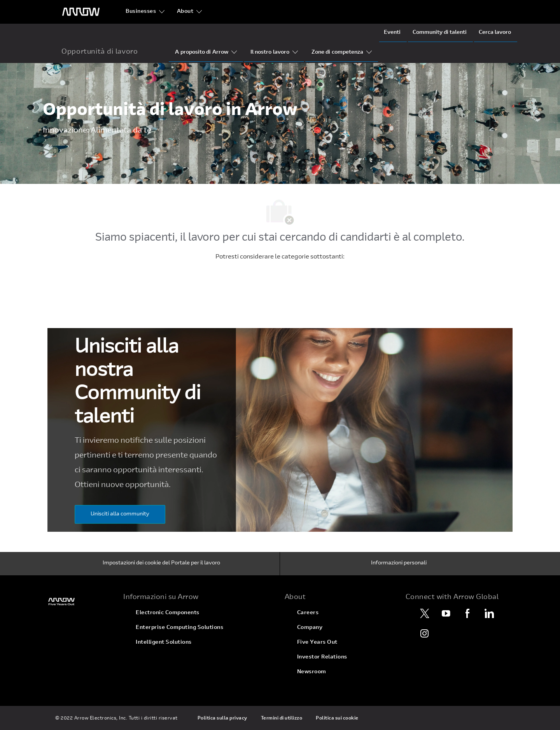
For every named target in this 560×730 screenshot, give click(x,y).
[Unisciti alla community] (120, 514)
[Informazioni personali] (399, 564)
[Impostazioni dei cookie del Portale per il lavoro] (161, 564)
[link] (78, 602)
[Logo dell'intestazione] (81, 12)
